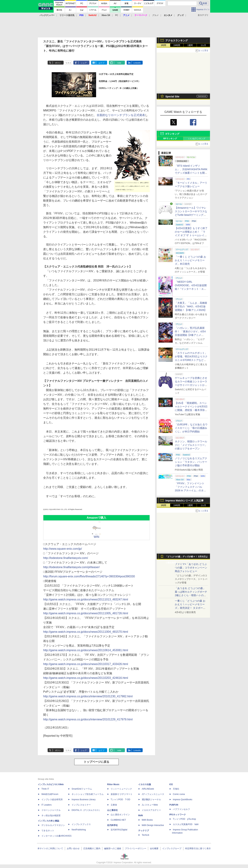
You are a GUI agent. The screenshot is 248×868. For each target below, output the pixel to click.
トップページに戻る (96, 762)
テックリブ (144, 831)
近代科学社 (112, 825)
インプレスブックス (81, 824)
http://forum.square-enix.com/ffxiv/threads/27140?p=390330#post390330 (89, 576)
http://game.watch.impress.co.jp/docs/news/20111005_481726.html (86, 613)
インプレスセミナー (81, 805)
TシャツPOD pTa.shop (184, 819)
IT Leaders (46, 805)
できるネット (48, 831)
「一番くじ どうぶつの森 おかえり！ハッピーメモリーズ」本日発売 (190, 260)
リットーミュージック (121, 789)
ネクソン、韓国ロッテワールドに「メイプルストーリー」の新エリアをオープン (191, 445)
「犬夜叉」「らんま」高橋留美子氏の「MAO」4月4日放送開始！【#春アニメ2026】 (191, 306)
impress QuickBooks (183, 800)
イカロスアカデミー (151, 810)
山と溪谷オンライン (120, 815)
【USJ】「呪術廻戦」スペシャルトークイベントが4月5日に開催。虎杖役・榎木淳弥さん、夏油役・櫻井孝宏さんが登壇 (191, 410)
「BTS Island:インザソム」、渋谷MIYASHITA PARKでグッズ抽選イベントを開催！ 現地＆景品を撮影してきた (191, 173)
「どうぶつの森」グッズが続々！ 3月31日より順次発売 (187, 557)
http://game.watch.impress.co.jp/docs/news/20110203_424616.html (86, 678)
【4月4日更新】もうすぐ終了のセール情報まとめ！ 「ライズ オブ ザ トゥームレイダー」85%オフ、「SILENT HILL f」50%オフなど (191, 235)
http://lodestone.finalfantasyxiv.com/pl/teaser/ (71, 567)
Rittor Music (113, 784)
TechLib (145, 835)
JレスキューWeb (150, 805)
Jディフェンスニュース (153, 794)
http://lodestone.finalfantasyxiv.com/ (66, 558)
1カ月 (203, 45)
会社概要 (154, 848)
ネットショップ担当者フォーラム (88, 794)
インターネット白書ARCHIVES (56, 836)
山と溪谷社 (112, 810)
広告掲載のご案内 (92, 848)
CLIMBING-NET (118, 820)
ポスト (58, 63)
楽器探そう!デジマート (122, 794)
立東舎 (114, 805)
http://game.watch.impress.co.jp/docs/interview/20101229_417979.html (88, 719)
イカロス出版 (145, 784)
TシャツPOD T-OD (120, 800)
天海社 (176, 789)
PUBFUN (174, 805)
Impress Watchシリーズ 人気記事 (184, 501)
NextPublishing (79, 830)
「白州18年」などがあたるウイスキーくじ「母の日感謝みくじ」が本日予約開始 (191, 428)
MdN (141, 815)
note (119, 63)
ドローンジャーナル (51, 810)
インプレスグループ (172, 848)
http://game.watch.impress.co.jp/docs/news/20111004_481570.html (86, 632)
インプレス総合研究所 (52, 800)
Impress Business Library (84, 800)
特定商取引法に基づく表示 (198, 848)
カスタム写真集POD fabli (186, 824)
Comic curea (179, 794)
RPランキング (170, 139)
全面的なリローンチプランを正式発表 (121, 115)
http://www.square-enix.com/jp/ (63, 549)
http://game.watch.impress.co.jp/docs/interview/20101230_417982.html (88, 696)
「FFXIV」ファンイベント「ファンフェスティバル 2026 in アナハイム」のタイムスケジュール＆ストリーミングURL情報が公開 (191, 490)
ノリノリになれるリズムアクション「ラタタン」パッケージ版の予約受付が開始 (191, 462)
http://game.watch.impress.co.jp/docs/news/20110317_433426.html (86, 664)
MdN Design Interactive (153, 825)
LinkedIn (137, 63)
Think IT (45, 789)
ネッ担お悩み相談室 (51, 815)
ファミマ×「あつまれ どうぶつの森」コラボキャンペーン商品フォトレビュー (191, 568)
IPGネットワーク (178, 815)
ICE (171, 784)
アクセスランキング (177, 40)
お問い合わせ (73, 848)
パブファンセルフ (181, 809)
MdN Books (147, 820)
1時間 (164, 45)
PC (117, 15)
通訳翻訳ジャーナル (151, 800)
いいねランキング (197, 139)
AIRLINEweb (148, 789)
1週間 (190, 45)
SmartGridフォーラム (82, 789)
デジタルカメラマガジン (53, 825)
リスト (68, 63)
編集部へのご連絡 (113, 848)
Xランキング (172, 134)
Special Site (172, 97)
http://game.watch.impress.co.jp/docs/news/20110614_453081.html (86, 650)
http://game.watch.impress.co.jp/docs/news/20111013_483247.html (86, 599)
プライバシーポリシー (136, 848)
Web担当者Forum (50, 794)
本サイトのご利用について (50, 848)
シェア (84, 63)
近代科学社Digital (119, 830)
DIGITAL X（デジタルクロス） (86, 810)
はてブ (102, 63)
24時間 (177, 45)
